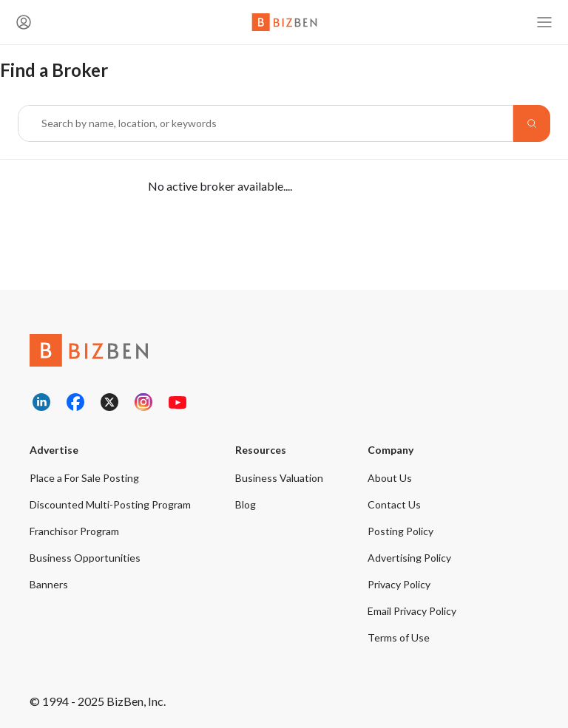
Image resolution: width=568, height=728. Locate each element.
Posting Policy (400, 531)
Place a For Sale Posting (84, 478)
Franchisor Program (74, 531)
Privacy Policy (399, 584)
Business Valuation (279, 478)
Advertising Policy (409, 558)
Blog (246, 504)
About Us (390, 478)
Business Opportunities (85, 558)
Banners (49, 584)
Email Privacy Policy (412, 611)
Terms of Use (399, 637)
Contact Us (394, 504)
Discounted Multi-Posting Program (110, 504)
